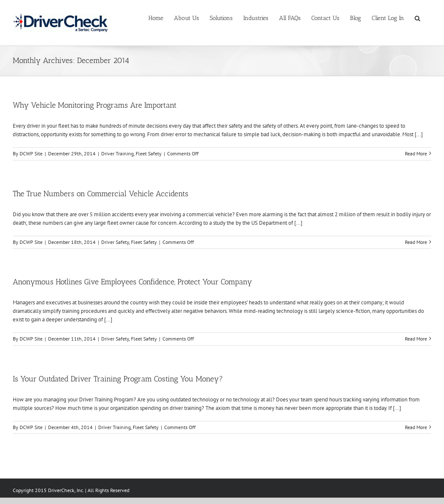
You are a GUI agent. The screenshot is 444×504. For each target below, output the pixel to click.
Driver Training (117, 153)
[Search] (418, 18)
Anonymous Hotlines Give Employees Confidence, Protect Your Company (132, 282)
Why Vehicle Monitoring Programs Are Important (95, 105)
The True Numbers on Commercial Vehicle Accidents (101, 194)
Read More (416, 153)
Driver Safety (115, 242)
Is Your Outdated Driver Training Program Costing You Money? (118, 379)
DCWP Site (31, 153)
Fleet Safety (149, 153)
